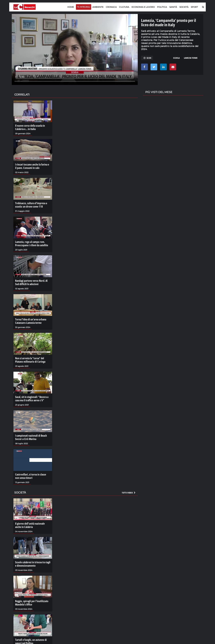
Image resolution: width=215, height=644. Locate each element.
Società (184, 7)
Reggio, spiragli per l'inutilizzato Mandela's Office (32, 603)
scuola (176, 58)
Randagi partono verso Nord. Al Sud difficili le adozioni (31, 282)
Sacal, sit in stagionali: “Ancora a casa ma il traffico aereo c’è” (32, 399)
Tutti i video (129, 493)
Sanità (173, 7)
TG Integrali (84, 7)
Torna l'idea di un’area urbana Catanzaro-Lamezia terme (31, 321)
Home (71, 7)
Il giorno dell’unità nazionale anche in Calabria (30, 525)
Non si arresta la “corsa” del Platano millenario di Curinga (30, 360)
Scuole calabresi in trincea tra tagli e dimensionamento (33, 564)
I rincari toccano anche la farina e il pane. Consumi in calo (32, 166)
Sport (194, 7)
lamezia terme (191, 58)
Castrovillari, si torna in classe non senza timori (31, 476)
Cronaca (111, 7)
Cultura (124, 7)
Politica (162, 7)
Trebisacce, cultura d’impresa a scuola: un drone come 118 (31, 205)
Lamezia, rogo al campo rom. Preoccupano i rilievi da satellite (32, 244)
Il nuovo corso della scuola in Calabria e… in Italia (30, 127)
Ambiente (98, 7)
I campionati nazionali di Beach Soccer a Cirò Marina (31, 437)
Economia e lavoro (143, 7)
